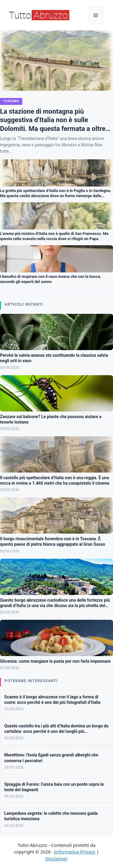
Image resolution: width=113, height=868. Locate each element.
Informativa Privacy (75, 852)
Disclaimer (56, 859)
